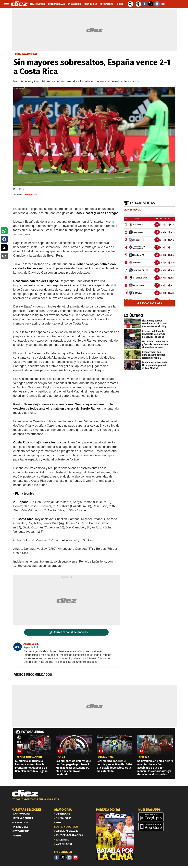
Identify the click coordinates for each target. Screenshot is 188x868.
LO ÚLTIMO (133, 315)
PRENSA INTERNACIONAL (30, 757)
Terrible (144, 757)
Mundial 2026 (106, 757)
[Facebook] (57, 857)
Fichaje (61, 757)
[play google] (157, 817)
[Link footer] (25, 793)
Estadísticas (143, 203)
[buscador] (130, 4)
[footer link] (94, 801)
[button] (4, 231)
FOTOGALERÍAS (33, 732)
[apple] (157, 827)
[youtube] (75, 857)
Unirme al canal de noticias (70, 632)
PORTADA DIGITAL (108, 810)
